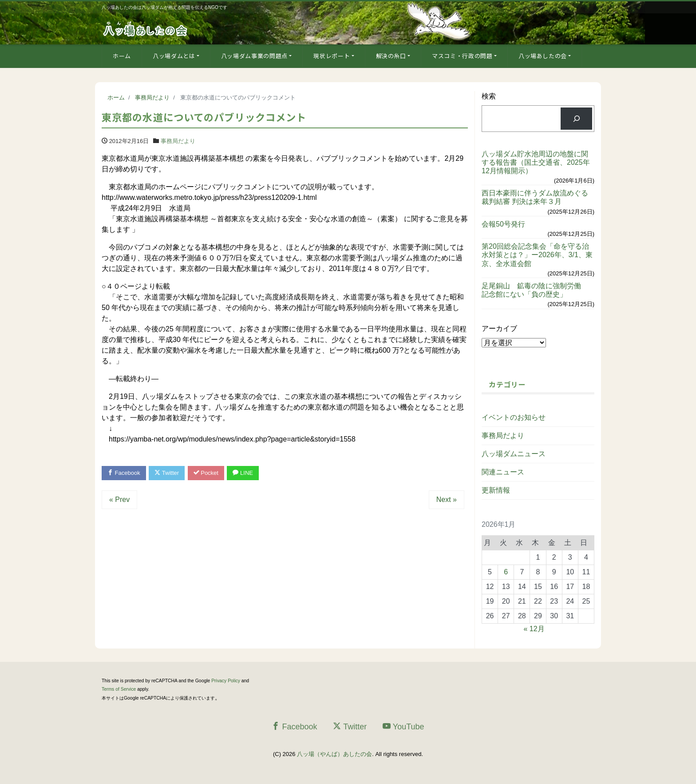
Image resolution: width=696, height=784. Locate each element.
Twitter (167, 473)
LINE (243, 473)
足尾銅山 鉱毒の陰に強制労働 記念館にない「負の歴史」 (535, 290)
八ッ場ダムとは (174, 56)
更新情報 (496, 490)
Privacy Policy (226, 681)
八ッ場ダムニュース (514, 454)
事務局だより (178, 141)
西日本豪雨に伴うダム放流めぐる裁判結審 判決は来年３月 (535, 197)
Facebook (124, 473)
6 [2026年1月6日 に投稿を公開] (506, 572)
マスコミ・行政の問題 (462, 56)
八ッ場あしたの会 (543, 56)
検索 (489, 96)
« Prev (119, 499)
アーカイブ (499, 328)
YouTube (403, 726)
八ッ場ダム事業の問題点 (254, 56)
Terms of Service (119, 689)
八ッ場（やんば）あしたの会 (334, 754)
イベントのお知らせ (514, 417)
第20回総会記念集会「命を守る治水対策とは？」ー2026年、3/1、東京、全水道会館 (537, 255)
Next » (447, 499)
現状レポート (332, 56)
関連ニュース (503, 472)
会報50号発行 (503, 224)
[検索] (576, 118)
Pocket (206, 473)
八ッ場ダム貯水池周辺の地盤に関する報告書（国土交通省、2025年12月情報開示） (536, 162)
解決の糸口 (391, 56)
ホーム (122, 56)
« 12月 (534, 629)
